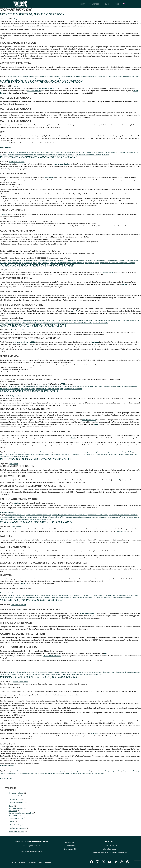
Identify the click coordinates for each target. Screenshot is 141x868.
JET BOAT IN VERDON (110, 846)
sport (95, 323)
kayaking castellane (14, 263)
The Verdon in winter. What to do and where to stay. (110, 852)
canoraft (117, 480)
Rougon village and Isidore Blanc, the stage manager (40, 677)
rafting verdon (64, 598)
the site (73, 438)
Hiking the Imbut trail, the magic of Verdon (32, 14)
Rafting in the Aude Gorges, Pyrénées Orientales (36, 459)
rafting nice (80, 263)
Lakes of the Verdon (17, 796)
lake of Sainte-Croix (34, 91)
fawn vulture (93, 76)
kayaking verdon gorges (16, 155)
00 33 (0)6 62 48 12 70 (33, 846)
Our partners (14, 464)
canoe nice (63, 152)
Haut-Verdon (122, 531)
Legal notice (32, 863)
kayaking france (27, 263)
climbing (123, 152)
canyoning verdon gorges (107, 320)
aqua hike (14, 386)
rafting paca (38, 323)
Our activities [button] (94, 4)
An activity (4, 214)
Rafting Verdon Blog (70, 849)
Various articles (17, 527)
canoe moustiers (40, 320)
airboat (8, 152)
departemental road (89, 420)
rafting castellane (111, 76)
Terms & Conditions (45, 863)
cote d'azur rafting (82, 76)
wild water (58, 79)
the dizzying (95, 342)
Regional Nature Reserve (52, 656)
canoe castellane (51, 260)
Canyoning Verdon (16, 270)
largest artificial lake (87, 613)
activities (17, 503)
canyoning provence (109, 452)
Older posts (7, 778)
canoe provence (73, 152)
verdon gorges (27, 519)
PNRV (106, 653)
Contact (116, 4)
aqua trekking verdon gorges (27, 76)
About (82, 4)
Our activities (71, 846)
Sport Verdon (13, 815)
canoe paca (79, 515)
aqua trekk (14, 152)
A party (22, 583)
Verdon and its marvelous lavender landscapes (36, 522)
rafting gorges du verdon (126, 76)
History (15, 86)
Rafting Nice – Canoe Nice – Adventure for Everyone (38, 157)
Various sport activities (18, 828)
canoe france (42, 76)
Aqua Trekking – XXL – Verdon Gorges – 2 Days (33, 326)
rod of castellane (69, 155)
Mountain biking (16, 825)
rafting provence (48, 323)
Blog (107, 4)
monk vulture (19, 454)
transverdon (86, 155)
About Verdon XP (71, 842)
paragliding (101, 76)
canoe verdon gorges (54, 76)
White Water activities (17, 162)
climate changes (122, 452)
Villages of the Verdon (18, 396)
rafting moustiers (28, 323)
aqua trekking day (11, 76)
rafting (35, 263)
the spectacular (108, 272)
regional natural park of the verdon (30, 79)
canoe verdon (35, 595)
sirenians (78, 155)
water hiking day (48, 79)
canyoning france (99, 152)
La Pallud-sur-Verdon (110, 849)
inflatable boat (49, 177)
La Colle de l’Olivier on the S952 (24, 342)
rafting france (41, 155)
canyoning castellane (64, 320)
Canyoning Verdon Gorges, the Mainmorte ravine (37, 266)
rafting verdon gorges (11, 79)
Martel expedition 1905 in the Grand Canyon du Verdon (41, 82)
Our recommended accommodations (21, 813)
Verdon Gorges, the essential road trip (29, 391)
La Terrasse (94, 733)
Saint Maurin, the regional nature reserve (31, 600)
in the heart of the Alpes (62, 164)
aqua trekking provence (26, 320)
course (95, 424)
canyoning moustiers (68, 76)
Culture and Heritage (16, 793)
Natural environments (19, 605)
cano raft (29, 452)
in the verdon (10, 454)
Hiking (15, 19)
